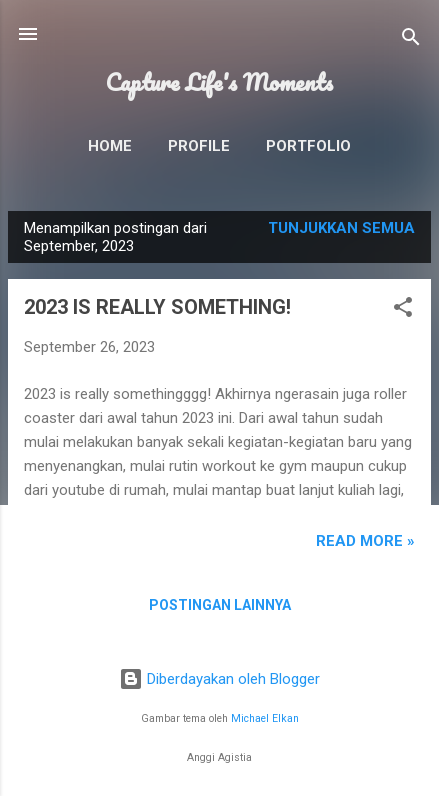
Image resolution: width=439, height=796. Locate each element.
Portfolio (308, 146)
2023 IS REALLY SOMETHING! (157, 307)
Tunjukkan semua (341, 228)
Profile (199, 146)
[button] (403, 310)
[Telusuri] (411, 40)
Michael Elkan (265, 718)
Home (110, 146)
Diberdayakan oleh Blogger (219, 679)
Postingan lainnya (220, 605)
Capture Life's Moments (219, 82)
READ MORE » (365, 541)
